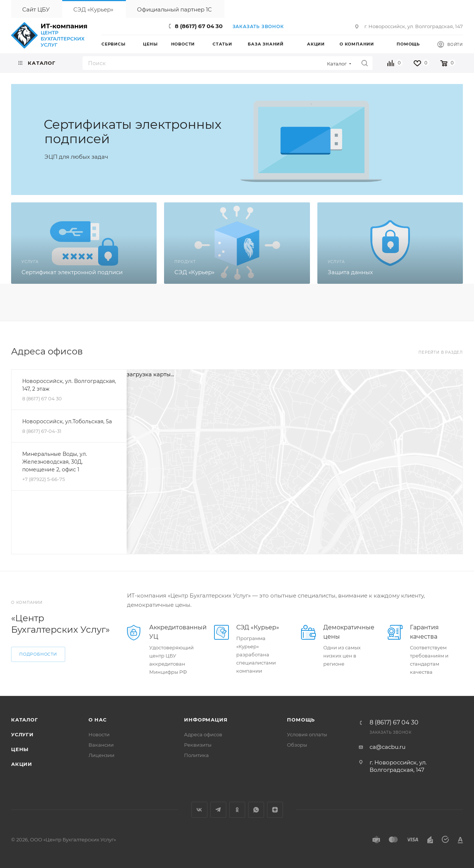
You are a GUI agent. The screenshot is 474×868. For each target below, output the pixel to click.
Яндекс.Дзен (275, 810)
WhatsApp (256, 810)
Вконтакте (199, 810)
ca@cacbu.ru (388, 747)
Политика (196, 755)
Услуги (22, 734)
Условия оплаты (307, 734)
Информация (206, 720)
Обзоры (297, 745)
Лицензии (101, 755)
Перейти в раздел (441, 352)
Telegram (218, 810)
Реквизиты (198, 745)
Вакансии (101, 745)
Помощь (301, 720)
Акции (22, 764)
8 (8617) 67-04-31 (42, 431)
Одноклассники (237, 810)
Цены (20, 749)
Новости (99, 734)
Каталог (25, 720)
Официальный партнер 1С (174, 9)
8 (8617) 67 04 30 (199, 26)
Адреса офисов (203, 734)
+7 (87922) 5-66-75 (44, 479)
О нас (98, 720)
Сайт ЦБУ (36, 9)
